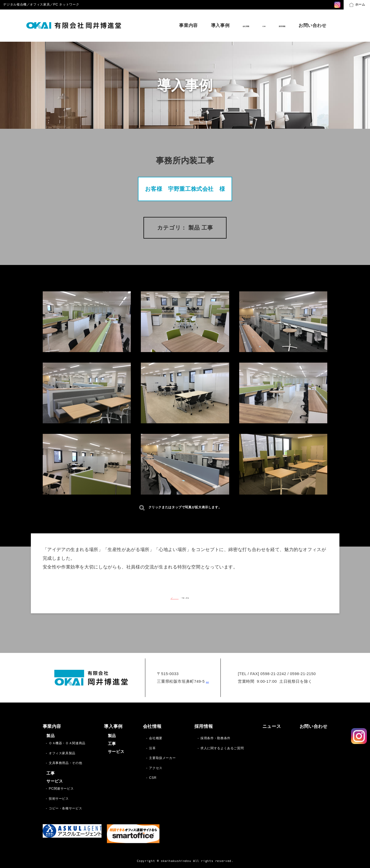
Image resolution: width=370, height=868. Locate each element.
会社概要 (156, 738)
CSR (249, 25)
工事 (51, 773)
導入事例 (190, 25)
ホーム (357, 5)
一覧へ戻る (185, 597)
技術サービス (59, 799)
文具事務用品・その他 (65, 763)
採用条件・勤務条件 (215, 738)
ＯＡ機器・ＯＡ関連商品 (67, 743)
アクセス (156, 768)
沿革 (152, 748)
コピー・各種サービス (65, 808)
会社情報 (221, 25)
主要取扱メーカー (162, 758)
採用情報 (276, 25)
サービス (55, 781)
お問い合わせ (313, 25)
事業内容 (158, 25)
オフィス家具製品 (62, 753)
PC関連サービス (61, 789)
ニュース (272, 726)
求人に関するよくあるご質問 (222, 748)
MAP (207, 681)
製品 (51, 736)
